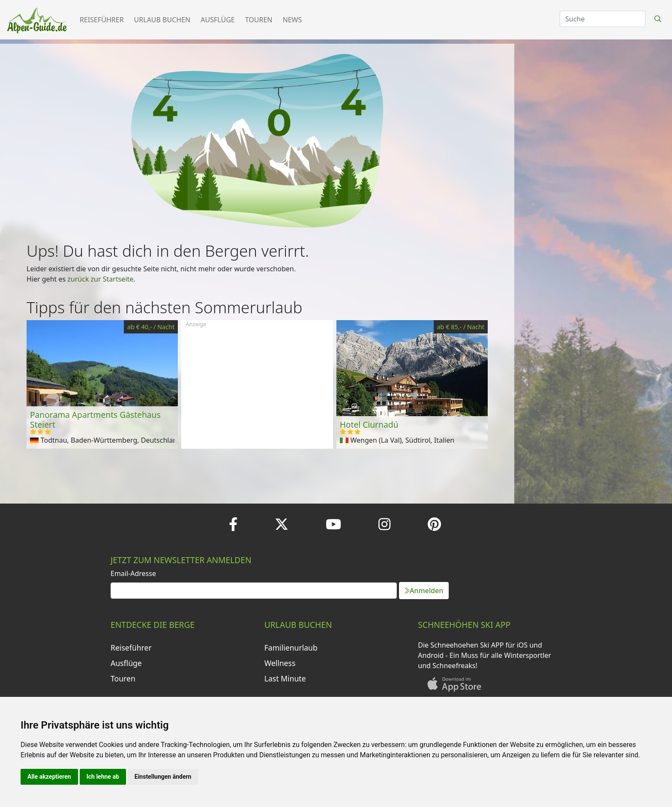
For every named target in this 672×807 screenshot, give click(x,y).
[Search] (603, 19)
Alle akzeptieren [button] (49, 777)
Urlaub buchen (162, 20)
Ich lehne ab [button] (103, 777)
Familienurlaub (291, 648)
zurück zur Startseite (100, 279)
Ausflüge (217, 20)
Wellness (280, 663)
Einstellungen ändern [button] (163, 777)
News (292, 20)
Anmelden (424, 591)
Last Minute (285, 678)
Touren (259, 20)
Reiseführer (102, 20)
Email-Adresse (133, 573)
